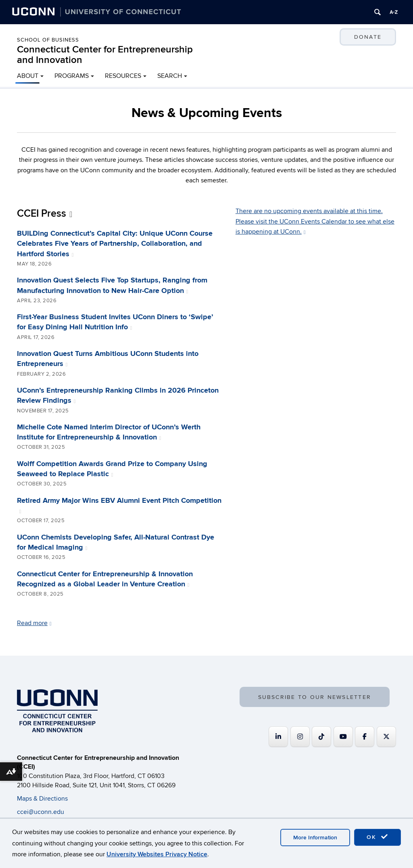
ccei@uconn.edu (41, 812)
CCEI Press (45, 214)
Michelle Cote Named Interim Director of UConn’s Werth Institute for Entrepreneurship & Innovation (109, 432)
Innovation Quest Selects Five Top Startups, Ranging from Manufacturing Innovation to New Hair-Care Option (112, 285)
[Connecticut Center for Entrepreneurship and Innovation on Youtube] (343, 737)
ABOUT (28, 76)
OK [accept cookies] (378, 837)
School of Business (48, 40)
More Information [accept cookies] (315, 838)
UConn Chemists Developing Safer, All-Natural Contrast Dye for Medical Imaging (116, 543)
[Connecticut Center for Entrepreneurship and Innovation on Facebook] (365, 737)
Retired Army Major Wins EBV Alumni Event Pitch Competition (119, 505)
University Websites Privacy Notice (157, 854)
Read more (34, 623)
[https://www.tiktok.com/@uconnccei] (321, 737)
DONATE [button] (368, 37)
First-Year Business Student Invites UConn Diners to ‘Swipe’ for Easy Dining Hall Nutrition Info (115, 322)
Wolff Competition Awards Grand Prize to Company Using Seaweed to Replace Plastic (112, 469)
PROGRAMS (72, 76)
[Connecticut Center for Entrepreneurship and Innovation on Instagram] (300, 737)
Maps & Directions (42, 799)
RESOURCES (123, 76)
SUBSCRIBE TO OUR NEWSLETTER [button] (315, 697)
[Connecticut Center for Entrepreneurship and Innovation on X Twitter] (386, 737)
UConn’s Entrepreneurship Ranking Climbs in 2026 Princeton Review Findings (118, 396)
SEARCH (170, 76)
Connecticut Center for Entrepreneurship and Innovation (105, 55)
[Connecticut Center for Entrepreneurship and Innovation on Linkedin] (278, 737)
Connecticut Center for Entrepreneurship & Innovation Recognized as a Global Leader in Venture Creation (105, 579)
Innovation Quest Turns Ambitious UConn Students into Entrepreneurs (108, 359)
